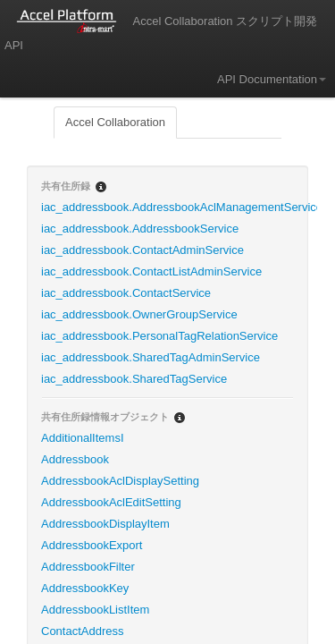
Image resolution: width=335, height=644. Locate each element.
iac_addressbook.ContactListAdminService (151, 271)
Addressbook (75, 459)
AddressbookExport (92, 545)
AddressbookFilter (88, 567)
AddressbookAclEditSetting (111, 502)
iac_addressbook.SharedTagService (134, 379)
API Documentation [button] (272, 79)
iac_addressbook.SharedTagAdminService (151, 357)
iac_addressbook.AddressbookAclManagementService (174, 207)
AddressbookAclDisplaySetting (120, 481)
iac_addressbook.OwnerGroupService (139, 314)
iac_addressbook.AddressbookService (140, 229)
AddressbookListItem (95, 610)
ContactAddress (83, 631)
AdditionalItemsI (83, 438)
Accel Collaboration (115, 122)
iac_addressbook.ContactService (126, 293)
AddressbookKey (85, 588)
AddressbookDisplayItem (105, 524)
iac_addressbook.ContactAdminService (142, 250)
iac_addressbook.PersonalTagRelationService (159, 336)
